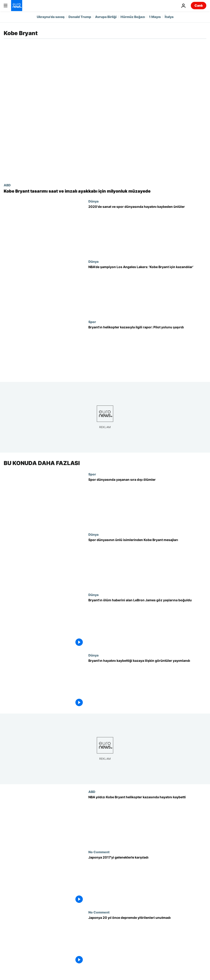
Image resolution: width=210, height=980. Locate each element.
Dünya (93, 201)
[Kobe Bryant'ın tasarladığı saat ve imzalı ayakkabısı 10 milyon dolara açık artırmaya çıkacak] (105, 191)
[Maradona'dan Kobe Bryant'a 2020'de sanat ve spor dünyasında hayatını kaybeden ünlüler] (147, 229)
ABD (7, 185)
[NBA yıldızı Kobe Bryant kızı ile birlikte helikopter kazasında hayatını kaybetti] (147, 820)
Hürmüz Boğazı (133, 17)
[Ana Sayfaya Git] (17, 6)
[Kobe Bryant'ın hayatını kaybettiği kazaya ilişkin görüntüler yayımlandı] (147, 683)
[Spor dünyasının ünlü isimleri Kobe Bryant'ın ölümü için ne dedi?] (147, 563)
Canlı (199, 5)
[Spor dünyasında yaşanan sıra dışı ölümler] (147, 502)
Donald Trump (80, 17)
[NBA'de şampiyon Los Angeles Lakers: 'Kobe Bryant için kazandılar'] (147, 290)
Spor (92, 322)
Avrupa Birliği (106, 17)
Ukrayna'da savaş (51, 17)
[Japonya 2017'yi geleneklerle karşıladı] (147, 880)
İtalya (169, 17)
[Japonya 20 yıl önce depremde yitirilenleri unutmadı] (147, 941)
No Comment (99, 852)
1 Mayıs (155, 17)
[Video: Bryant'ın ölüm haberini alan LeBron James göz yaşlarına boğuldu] (147, 623)
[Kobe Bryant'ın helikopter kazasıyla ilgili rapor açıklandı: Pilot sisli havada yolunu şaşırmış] (147, 350)
